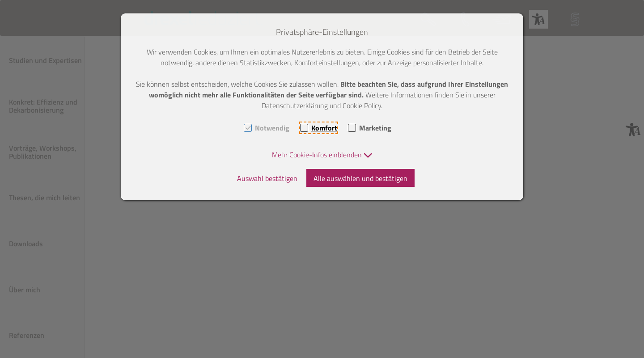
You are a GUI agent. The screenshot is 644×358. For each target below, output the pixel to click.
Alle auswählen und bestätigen (360, 178)
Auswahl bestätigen (267, 178)
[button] (322, 155)
